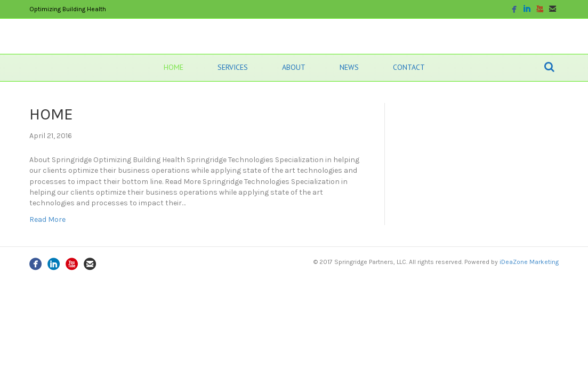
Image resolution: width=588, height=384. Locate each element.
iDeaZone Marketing (529, 262)
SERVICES (233, 67)
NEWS (349, 67)
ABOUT (294, 67)
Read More (47, 219)
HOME (174, 67)
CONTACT (409, 67)
